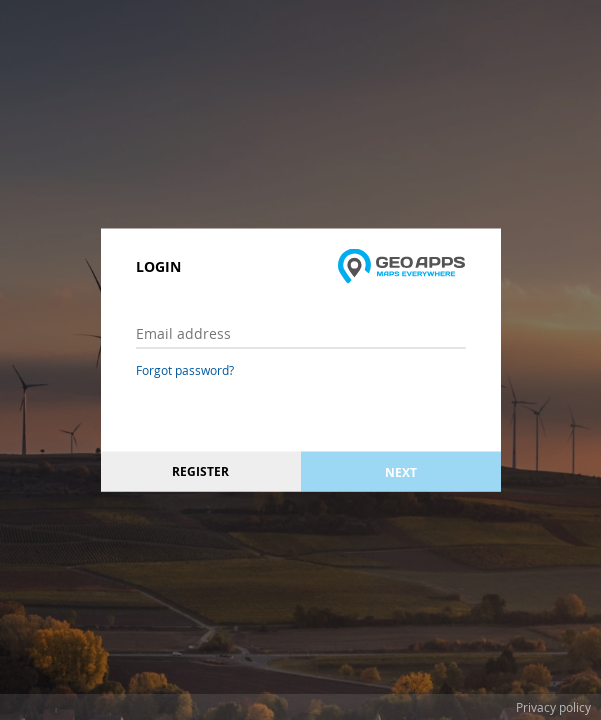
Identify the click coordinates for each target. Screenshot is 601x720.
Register (200, 471)
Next (401, 471)
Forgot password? (185, 370)
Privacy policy (553, 707)
